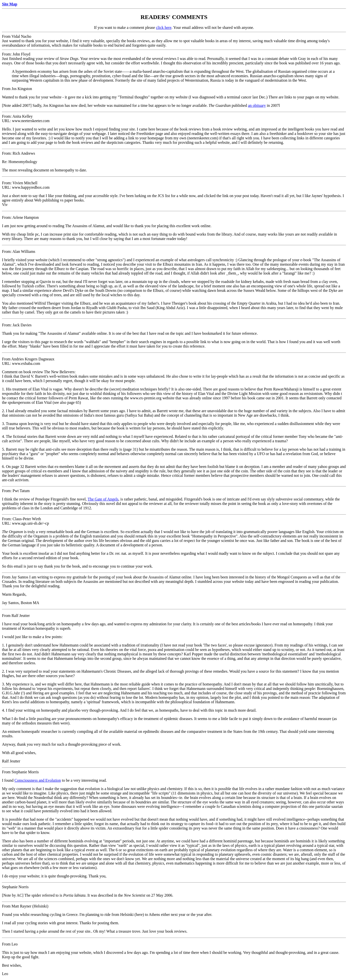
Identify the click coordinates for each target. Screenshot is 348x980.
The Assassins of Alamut (85, 226)
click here (164, 28)
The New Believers (59, 372)
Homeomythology (23, 162)
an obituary (257, 105)
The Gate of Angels (103, 499)
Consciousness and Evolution (38, 780)
